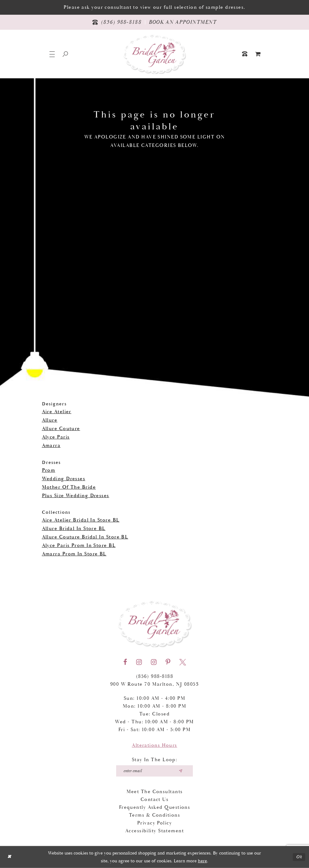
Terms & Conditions (154, 815)
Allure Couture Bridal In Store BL (85, 537)
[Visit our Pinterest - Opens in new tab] (168, 662)
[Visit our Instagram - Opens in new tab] (139, 662)
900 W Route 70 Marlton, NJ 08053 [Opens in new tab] (154, 684)
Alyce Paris (56, 437)
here (202, 861)
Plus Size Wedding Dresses (76, 496)
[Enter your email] (154, 771)
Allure (50, 420)
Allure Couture (61, 429)
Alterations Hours (154, 745)
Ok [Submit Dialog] (299, 857)
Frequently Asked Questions (155, 807)
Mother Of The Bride (69, 487)
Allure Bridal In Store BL (74, 529)
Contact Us (155, 800)
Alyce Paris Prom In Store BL (79, 546)
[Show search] (65, 54)
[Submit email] (181, 771)
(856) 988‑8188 (155, 676)
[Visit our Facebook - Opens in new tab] (125, 662)
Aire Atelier (57, 412)
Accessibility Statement (154, 831)
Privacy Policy (154, 823)
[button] (52, 54)
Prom (49, 470)
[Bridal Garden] (155, 54)
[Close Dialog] (9, 857)
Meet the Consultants (155, 792)
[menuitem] (258, 54)
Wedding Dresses (64, 479)
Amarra (51, 446)
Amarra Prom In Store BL (74, 554)
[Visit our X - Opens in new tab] (183, 662)
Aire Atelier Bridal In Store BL (81, 520)
